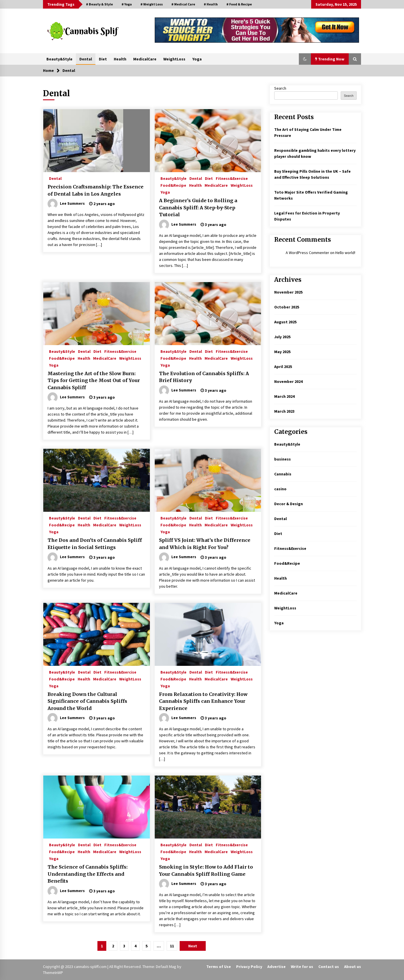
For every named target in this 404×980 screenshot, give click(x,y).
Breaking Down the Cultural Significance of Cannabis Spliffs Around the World (87, 701)
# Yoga (127, 4)
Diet (103, 59)
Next (193, 946)
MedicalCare (145, 59)
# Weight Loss (152, 4)
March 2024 (284, 396)
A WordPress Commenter (307, 253)
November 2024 (288, 381)
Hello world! (345, 253)
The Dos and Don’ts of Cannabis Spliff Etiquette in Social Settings (95, 544)
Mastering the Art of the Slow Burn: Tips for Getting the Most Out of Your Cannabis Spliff (94, 380)
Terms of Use (219, 967)
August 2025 (285, 322)
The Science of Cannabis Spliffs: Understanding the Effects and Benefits (88, 874)
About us (353, 967)
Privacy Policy (249, 967)
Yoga (197, 59)
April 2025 (283, 367)
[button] (305, 59)
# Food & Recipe (239, 4)
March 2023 (284, 411)
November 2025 (288, 292)
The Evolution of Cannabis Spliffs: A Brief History (204, 377)
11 (172, 946)
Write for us (302, 967)
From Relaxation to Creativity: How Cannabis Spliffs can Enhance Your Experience (203, 701)
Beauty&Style (59, 59)
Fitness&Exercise (232, 178)
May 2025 (282, 352)
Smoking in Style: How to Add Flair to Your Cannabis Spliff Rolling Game (206, 870)
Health (120, 59)
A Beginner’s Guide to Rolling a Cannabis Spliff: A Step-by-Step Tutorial (198, 207)
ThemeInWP (53, 973)
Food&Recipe (173, 185)
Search (280, 88)
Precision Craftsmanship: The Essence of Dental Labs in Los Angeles (96, 190)
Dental (86, 59)
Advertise (276, 967)
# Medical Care (183, 4)
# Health (211, 4)
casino (280, 489)
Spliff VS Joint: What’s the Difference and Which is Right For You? (205, 544)
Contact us (329, 967)
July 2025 (282, 337)
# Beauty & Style (99, 4)
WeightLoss (174, 59)
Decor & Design (289, 504)
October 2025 (287, 307)
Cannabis (283, 474)
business (283, 459)
